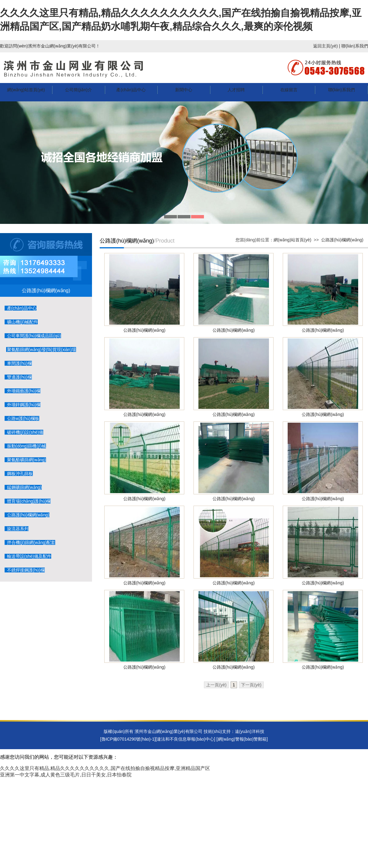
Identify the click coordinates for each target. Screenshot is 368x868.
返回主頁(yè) (325, 46)
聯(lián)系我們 (355, 46)
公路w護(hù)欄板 (22, 418)
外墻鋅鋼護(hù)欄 (23, 405)
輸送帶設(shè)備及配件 (28, 556)
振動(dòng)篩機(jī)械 (25, 446)
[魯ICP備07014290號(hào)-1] (128, 739)
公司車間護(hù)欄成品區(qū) (33, 336)
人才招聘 (236, 90)
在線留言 (289, 90)
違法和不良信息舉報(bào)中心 (185, 739)
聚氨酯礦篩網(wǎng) (25, 460)
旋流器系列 (17, 529)
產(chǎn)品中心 (131, 90)
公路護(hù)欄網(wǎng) (27, 515)
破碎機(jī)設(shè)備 (24, 432)
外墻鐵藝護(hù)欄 (23, 391)
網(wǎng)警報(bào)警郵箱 (242, 739)
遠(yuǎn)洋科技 (250, 731)
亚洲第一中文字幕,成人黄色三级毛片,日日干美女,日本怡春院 (66, 775)
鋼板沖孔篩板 (19, 474)
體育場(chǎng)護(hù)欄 (28, 501)
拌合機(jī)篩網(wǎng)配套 (30, 542)
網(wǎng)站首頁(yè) (26, 90)
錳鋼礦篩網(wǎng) (23, 487)
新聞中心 (184, 90)
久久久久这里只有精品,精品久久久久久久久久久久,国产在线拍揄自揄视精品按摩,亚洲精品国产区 (105, 768)
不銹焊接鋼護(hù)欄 (25, 570)
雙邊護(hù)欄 (18, 377)
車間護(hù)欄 (18, 363)
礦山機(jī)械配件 (21, 322)
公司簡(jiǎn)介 (78, 90)
